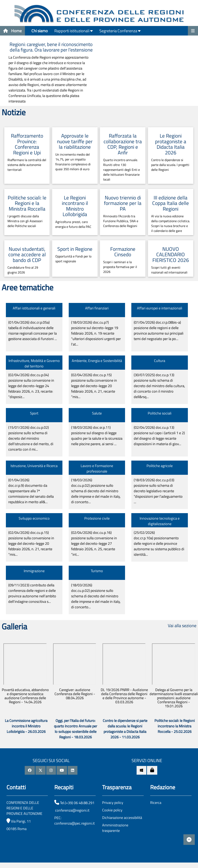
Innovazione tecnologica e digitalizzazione (160, 521)
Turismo (97, 571)
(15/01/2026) (31, 438)
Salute (97, 413)
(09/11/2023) (32, 593)
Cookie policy (112, 810)
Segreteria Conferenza (120, 31)
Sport (34, 413)
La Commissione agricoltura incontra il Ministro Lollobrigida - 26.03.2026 (26, 726)
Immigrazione (34, 571)
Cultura (160, 361)
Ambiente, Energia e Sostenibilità (97, 361)
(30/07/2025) (159, 386)
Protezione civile (97, 518)
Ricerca (156, 803)
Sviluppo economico (34, 518)
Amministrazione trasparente (115, 828)
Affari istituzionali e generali (34, 308)
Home (12, 31)
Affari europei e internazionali (160, 308)
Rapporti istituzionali (74, 31)
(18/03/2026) (96, 333)
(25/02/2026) (159, 543)
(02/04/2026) (31, 386)
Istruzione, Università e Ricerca (34, 466)
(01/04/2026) (33, 331)
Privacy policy (113, 803)
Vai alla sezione (182, 626)
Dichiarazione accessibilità (122, 818)
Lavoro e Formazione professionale (97, 468)
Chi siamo (40, 31)
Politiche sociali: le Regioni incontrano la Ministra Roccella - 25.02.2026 (175, 726)
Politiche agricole (160, 466)
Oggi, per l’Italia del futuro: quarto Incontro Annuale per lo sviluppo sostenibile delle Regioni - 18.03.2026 (75, 729)
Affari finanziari (97, 308)
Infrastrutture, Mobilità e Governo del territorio (34, 363)
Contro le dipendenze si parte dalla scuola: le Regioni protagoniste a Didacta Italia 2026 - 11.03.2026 (125, 729)
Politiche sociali (160, 413)
